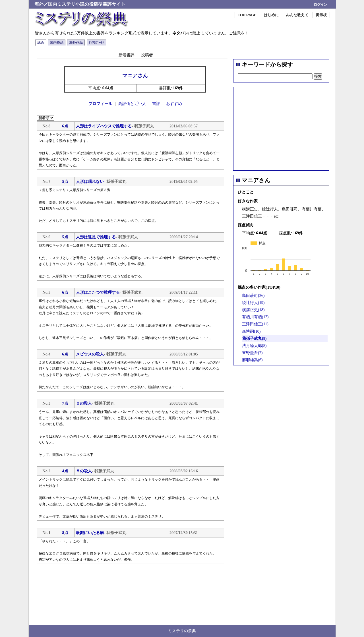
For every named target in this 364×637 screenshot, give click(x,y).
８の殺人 (84, 471)
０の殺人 (84, 403)
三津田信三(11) (255, 324)
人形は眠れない (90, 182)
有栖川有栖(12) (255, 317)
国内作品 (57, 43)
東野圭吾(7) (252, 353)
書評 (156, 104)
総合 (41, 43)
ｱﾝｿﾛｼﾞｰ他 (96, 43)
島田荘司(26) (253, 296)
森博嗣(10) (251, 331)
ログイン (320, 5)
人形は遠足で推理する (96, 237)
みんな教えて (297, 15)
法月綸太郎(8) (254, 346)
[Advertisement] (281, 127)
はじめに (271, 15)
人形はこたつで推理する (98, 292)
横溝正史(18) (253, 310)
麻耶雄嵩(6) (252, 360)
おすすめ (174, 104)
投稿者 (147, 55)
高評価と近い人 (132, 104)
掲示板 (321, 15)
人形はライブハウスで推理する (104, 126)
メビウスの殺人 (90, 354)
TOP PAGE (247, 15)
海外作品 (76, 43)
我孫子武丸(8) (254, 339)
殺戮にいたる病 (90, 533)
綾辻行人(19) (253, 303)
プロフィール (100, 104)
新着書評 (127, 55)
